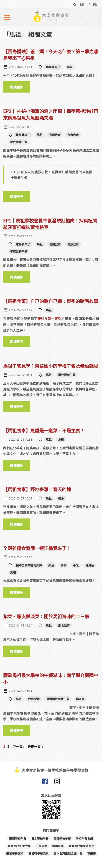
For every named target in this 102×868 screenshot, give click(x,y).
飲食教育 (64, 625)
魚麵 (61, 439)
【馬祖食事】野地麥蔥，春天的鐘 (37, 489)
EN (95, 5)
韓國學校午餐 (62, 838)
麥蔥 (61, 498)
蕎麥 (64, 565)
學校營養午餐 (19, 142)
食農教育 (55, 135)
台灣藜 (90, 565)
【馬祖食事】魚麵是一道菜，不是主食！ (44, 430)
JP (89, 5)
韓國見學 (58, 846)
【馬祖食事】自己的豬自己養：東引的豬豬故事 (51, 301)
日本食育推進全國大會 (68, 853)
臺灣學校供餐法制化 (81, 846)
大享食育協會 (45, 782)
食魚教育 (73, 135)
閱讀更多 (20, 89)
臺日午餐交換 (15, 853)
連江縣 (80, 699)
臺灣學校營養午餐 (58, 699)
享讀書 (92, 853)
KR (82, 5)
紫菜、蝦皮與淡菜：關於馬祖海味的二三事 (46, 616)
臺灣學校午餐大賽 (19, 846)
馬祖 (70, 67)
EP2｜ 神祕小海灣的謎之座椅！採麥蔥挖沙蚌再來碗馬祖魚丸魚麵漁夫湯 (51, 114)
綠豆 (51, 565)
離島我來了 (53, 67)
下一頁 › (18, 746)
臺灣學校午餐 (18, 838)
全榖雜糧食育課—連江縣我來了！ (37, 548)
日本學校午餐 (40, 838)
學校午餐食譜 (84, 838)
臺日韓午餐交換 (38, 853)
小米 (76, 565)
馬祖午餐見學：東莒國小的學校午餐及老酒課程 (51, 366)
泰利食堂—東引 (51, 319)
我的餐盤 (34, 699)
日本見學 (41, 846)
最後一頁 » (35, 746)
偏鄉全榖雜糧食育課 (29, 565)
